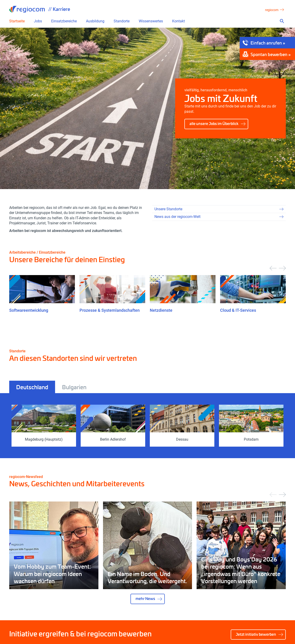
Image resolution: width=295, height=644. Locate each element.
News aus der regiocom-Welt (177, 217)
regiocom (27, 9)
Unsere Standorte (168, 209)
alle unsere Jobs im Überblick (214, 123)
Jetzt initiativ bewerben (256, 634)
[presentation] (273, 268)
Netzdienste (161, 310)
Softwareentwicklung (29, 310)
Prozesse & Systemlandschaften (110, 310)
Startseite (17, 21)
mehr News (145, 598)
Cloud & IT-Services (238, 310)
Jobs (38, 21)
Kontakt (178, 21)
